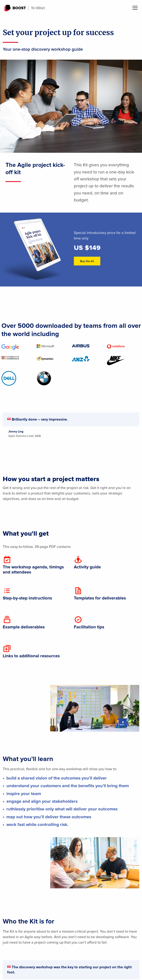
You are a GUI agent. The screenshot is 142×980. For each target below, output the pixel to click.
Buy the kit (87, 261)
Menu (135, 8)
